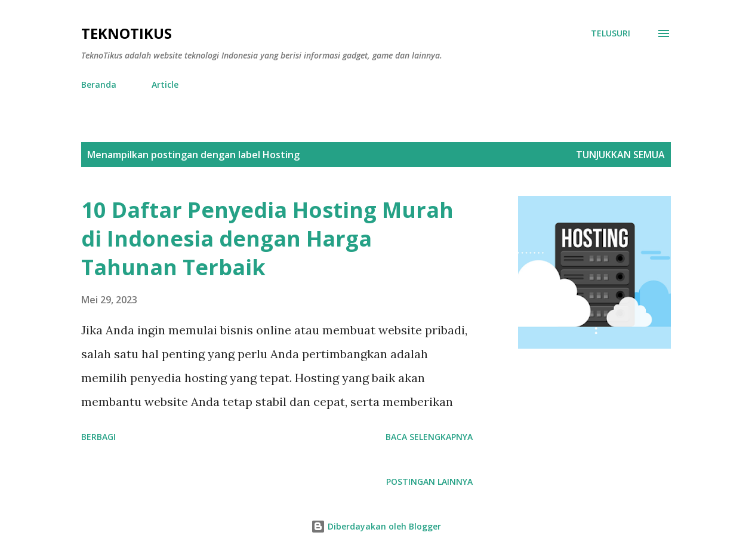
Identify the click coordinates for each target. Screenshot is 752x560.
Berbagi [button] (98, 437)
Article (165, 84)
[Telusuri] (611, 33)
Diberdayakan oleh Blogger (376, 526)
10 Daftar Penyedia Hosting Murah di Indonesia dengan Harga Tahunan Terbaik (267, 239)
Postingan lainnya (429, 481)
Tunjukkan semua (620, 155)
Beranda (99, 84)
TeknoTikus (127, 33)
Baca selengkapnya (429, 437)
